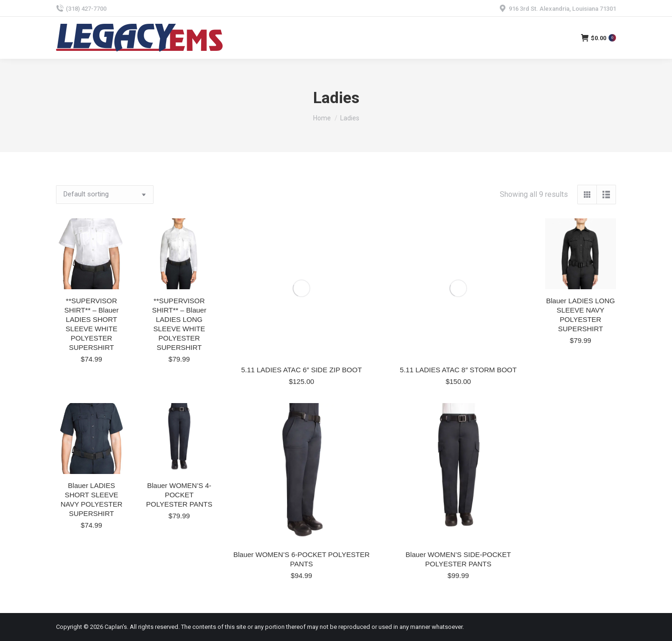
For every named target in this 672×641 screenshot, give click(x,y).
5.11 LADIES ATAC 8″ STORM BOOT (458, 370)
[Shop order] (105, 195)
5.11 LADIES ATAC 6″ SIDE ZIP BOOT (302, 370)
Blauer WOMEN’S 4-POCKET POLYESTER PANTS (179, 495)
